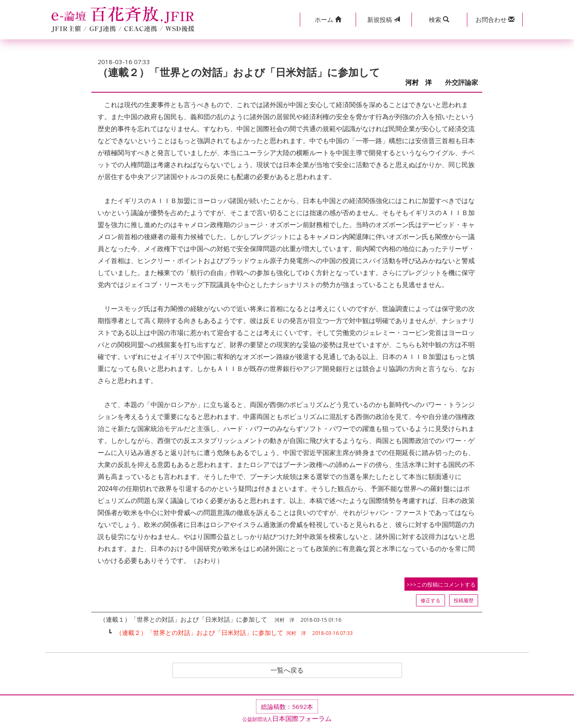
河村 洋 (422, 83)
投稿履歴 (464, 600)
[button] (328, 20)
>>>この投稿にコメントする (441, 584)
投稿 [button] (384, 19)
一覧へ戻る (287, 671)
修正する (430, 600)
